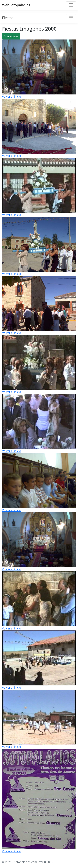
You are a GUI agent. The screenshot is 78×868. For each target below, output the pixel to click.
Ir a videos (11, 36)
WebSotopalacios (16, 5)
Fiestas (8, 18)
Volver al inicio (12, 97)
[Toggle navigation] (71, 5)
